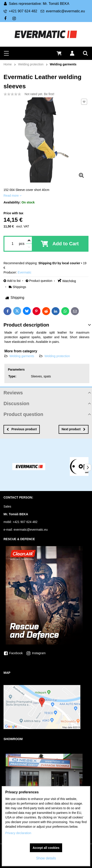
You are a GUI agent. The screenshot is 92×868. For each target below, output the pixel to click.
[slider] (12, 94)
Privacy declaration (18, 833)
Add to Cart (66, 244)
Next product (74, 429)
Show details (46, 858)
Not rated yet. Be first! (39, 94)
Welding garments (22, 356)
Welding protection (57, 356)
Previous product (22, 429)
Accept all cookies (46, 848)
